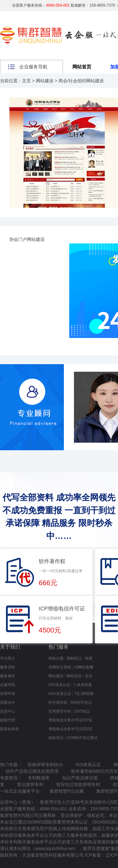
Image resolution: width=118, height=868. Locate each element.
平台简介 (8, 658)
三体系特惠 (82, 685)
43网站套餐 (84, 667)
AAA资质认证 (60, 694)
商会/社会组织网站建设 (81, 81)
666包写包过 (81, 702)
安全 (89, 676)
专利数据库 (39, 778)
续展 (89, 658)
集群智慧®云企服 (67, 791)
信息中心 (8, 711)
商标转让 (74, 658)
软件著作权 (58, 702)
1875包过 (82, 711)
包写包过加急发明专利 (78, 784)
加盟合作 (8, 702)
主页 (26, 81)
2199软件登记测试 (82, 738)
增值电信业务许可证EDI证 (70, 729)
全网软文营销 (60, 667)
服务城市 (8, 676)
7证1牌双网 (84, 694)
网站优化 (74, 676)
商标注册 (56, 658)
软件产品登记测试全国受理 (32, 771)
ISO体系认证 (59, 685)
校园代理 (8, 720)
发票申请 (8, 694)
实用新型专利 (60, 711)
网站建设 (45, 81)
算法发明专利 (30, 784)
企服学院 (8, 685)
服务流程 (8, 667)
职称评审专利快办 (45, 765)
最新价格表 (9, 729)
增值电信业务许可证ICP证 (70, 720)
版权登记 (56, 738)
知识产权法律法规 (80, 778)
